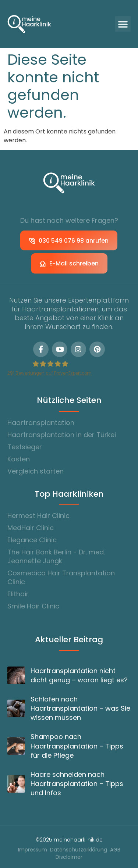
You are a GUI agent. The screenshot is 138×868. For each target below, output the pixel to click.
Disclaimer (69, 857)
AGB (115, 850)
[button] (123, 24)
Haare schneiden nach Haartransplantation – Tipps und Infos (77, 784)
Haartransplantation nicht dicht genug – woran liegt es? (79, 675)
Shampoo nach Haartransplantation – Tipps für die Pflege (77, 746)
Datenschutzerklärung (79, 850)
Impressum (33, 850)
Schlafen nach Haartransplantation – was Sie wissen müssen (80, 708)
